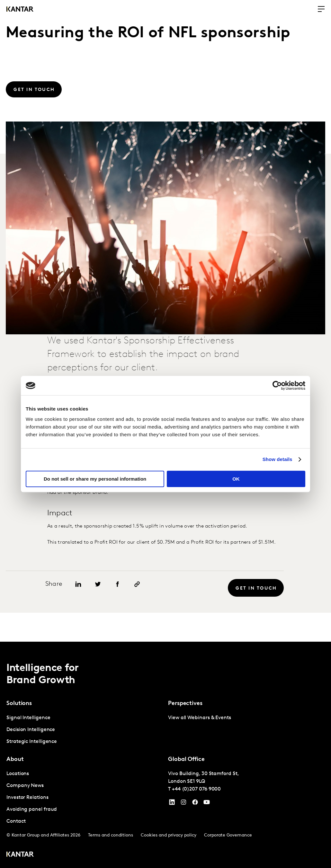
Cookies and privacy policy (169, 835)
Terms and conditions (111, 835)
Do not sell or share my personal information (95, 479)
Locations (18, 774)
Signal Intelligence (28, 718)
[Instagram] (183, 804)
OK (236, 479)
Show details (277, 459)
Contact (16, 821)
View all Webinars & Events (200, 718)
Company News (25, 786)
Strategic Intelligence (32, 742)
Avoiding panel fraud (32, 809)
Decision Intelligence (31, 730)
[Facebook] (195, 804)
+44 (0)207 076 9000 (196, 789)
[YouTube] (172, 804)
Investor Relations (27, 798)
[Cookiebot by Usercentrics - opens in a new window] (277, 385)
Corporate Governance (228, 835)
